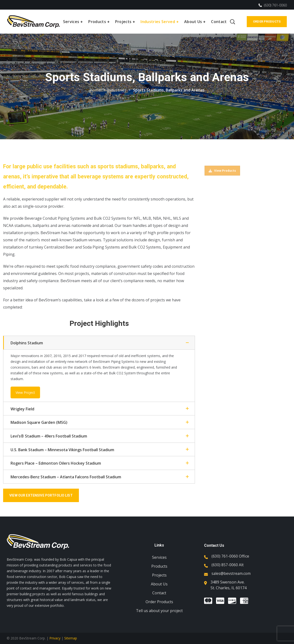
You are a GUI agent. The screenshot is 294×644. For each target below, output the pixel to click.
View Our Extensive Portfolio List (42, 495)
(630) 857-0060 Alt (228, 565)
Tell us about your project (159, 611)
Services (159, 557)
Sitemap (71, 638)
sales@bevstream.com (231, 573)
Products (159, 566)
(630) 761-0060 (273, 5)
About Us (159, 584)
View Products (222, 171)
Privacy (55, 638)
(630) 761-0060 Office (230, 556)
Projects (159, 575)
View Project (25, 392)
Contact (159, 593)
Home (95, 90)
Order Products (267, 21)
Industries (117, 90)
